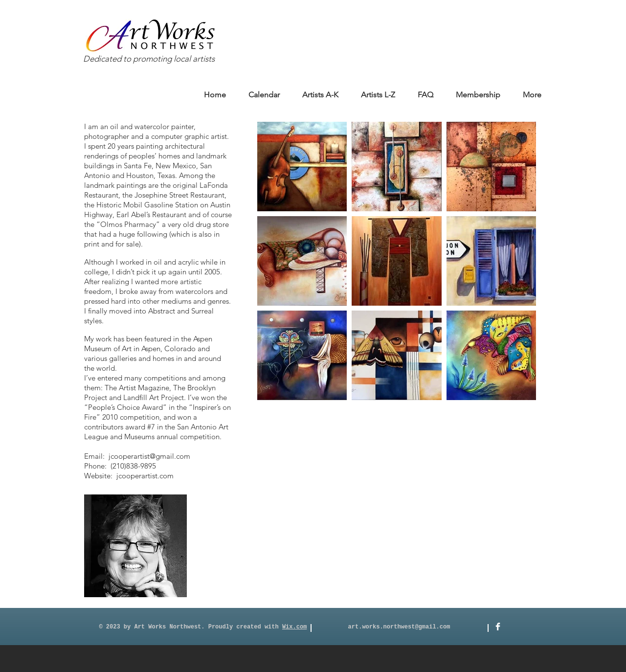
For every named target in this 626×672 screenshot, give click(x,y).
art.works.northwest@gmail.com (399, 627)
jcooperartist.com (145, 476)
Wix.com (294, 627)
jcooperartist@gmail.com (149, 456)
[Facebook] (498, 627)
